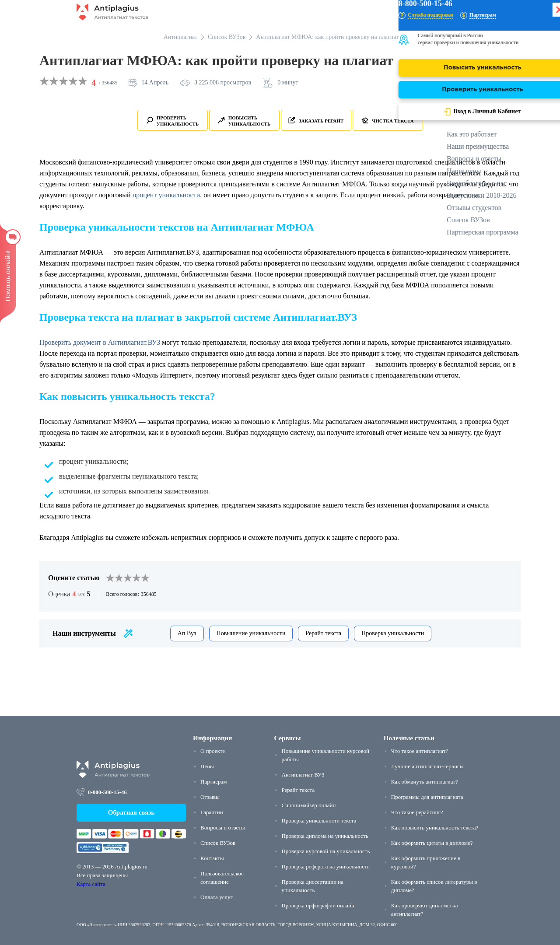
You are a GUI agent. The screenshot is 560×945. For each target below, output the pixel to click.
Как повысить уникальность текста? (435, 828)
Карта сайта (91, 884)
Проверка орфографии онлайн (318, 905)
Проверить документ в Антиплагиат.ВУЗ (100, 342)
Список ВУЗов (218, 843)
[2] (115, 578)
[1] (110, 578)
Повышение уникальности (251, 633)
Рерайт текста (323, 633)
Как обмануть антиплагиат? (425, 782)
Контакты (212, 858)
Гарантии (212, 812)
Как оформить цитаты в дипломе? (432, 843)
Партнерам (213, 782)
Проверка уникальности (393, 633)
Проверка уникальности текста (319, 821)
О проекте (213, 751)
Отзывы (210, 797)
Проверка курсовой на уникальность (325, 851)
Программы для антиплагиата (427, 797)
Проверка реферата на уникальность (325, 866)
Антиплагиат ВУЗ (303, 775)
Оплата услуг (217, 897)
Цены (207, 766)
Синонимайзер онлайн (308, 805)
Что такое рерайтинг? (417, 812)
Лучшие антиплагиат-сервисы (427, 766)
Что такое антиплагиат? (420, 751)
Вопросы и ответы (223, 828)
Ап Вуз (187, 633)
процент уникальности (166, 195)
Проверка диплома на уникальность (325, 836)
